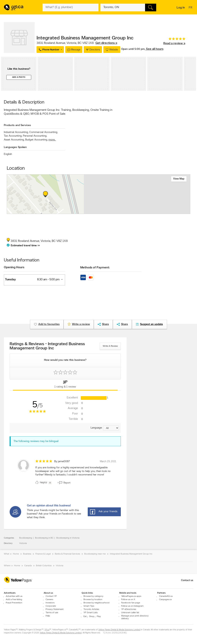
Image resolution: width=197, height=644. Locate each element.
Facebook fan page (131, 603)
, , (77, 43)
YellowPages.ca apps (131, 596)
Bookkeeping (26, 538)
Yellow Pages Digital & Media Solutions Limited (119, 630)
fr (191, 8)
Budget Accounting (36, 140)
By (62, 461)
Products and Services (17, 125)
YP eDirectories (129, 609)
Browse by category (93, 596)
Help (48, 616)
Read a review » (174, 43)
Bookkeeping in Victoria (68, 538)
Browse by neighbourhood (96, 603)
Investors (50, 603)
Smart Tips (89, 606)
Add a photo (19, 77)
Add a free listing (14, 600)
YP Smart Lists (91, 613)
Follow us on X (128, 600)
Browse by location (93, 600)
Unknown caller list (130, 613)
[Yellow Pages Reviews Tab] (65, 385)
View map (179, 179)
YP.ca (47, 630)
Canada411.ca (166, 596)
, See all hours (154, 49)
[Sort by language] (111, 428)
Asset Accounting (14, 140)
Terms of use (52, 613)
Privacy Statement (55, 609)
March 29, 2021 (108, 461)
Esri (127, 212)
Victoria (23, 543)
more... (52, 140)
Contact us (187, 580)
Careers (49, 600)
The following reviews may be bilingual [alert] (36, 441)
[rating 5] (174, 40)
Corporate (51, 606)
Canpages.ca (165, 600)
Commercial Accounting (43, 132)
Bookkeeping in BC (44, 538)
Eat (85, 616)
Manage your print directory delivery (135, 617)
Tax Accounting (13, 136)
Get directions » (106, 43)
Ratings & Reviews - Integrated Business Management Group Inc (47, 346)
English (8, 154)
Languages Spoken (15, 147)
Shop (92, 616)
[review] (65, 473)
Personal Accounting (35, 136)
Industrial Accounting (16, 132)
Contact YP (51, 596)
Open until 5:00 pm (133, 49)
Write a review (110, 346)
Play (99, 616)
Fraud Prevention (14, 603)
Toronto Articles (91, 609)
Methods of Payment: (95, 268)
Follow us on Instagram (132, 606)
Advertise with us (14, 596)
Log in (181, 8)
